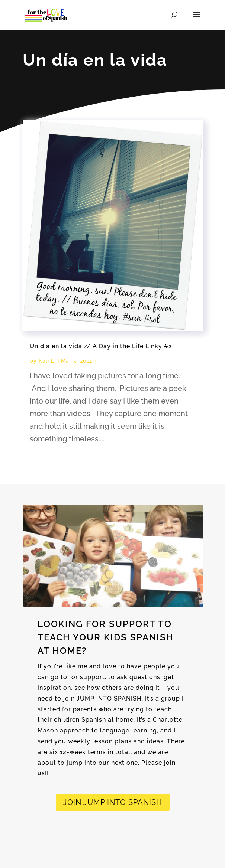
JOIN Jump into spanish (113, 802)
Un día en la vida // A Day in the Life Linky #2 (101, 346)
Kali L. (47, 361)
